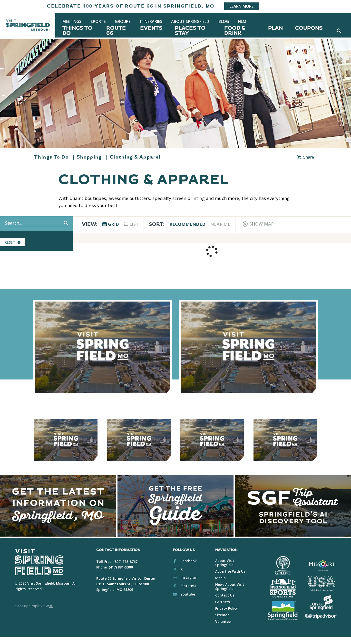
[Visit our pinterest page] (185, 586)
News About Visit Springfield (230, 587)
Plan (275, 28)
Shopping (92, 157)
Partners (223, 602)
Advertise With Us (230, 571)
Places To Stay (190, 31)
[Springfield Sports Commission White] (283, 588)
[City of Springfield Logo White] (321, 603)
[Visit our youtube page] (184, 594)
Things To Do (77, 31)
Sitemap (222, 615)
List (131, 224)
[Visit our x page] (178, 569)
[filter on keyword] (60, 223)
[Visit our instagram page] (186, 577)
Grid (111, 224)
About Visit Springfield (225, 563)
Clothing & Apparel (135, 157)
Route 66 (116, 31)
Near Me (220, 224)
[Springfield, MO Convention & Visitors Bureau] (28, 25)
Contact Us (225, 595)
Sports (98, 21)
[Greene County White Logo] (283, 566)
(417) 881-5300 (121, 567)
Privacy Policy (227, 608)
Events (151, 28)
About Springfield (190, 21)
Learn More (242, 6)
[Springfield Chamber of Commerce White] (283, 611)
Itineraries (151, 21)
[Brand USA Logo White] (321, 584)
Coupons (309, 28)
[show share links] (305, 157)
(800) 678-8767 (125, 562)
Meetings (72, 21)
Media (220, 578)
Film (242, 21)
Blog (224, 21)
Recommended (187, 224)
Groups (123, 21)
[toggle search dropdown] (339, 31)
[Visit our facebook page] (185, 561)
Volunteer (224, 621)
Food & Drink (235, 31)
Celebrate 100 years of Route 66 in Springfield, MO (131, 6)
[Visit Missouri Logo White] (321, 565)
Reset (13, 242)
